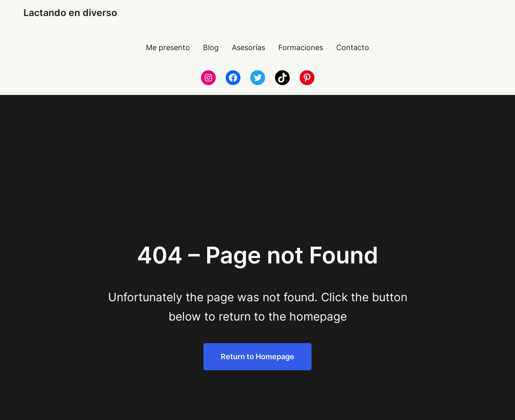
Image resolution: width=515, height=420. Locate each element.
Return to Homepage (257, 357)
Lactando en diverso (70, 13)
